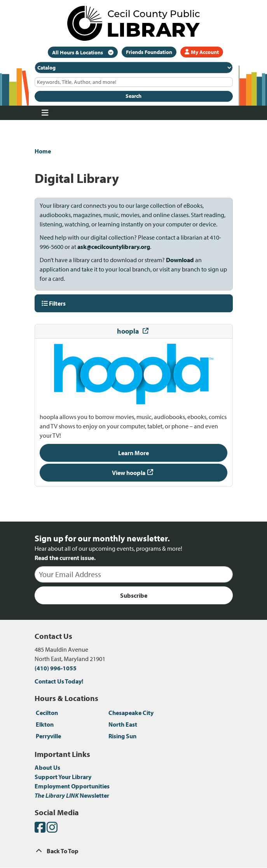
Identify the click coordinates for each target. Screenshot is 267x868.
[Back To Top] (134, 851)
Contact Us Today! (59, 681)
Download (179, 260)
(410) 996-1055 (56, 668)
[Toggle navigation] (45, 113)
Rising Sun (122, 736)
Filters (54, 303)
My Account (202, 52)
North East (123, 724)
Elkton (45, 724)
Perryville (48, 736)
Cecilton (47, 713)
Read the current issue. (65, 558)
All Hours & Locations (78, 52)
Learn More (133, 453)
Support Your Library (63, 777)
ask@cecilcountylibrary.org (114, 247)
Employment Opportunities (72, 786)
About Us (47, 767)
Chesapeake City (131, 713)
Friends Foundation (149, 52)
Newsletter (72, 795)
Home (43, 151)
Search (133, 96)
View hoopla (129, 473)
